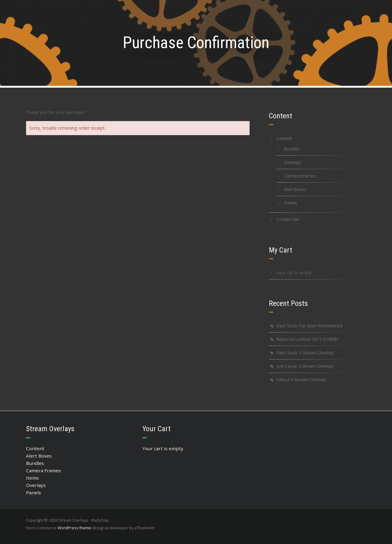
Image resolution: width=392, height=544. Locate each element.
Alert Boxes (295, 189)
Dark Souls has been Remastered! (310, 326)
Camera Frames (300, 176)
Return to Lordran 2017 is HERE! (307, 339)
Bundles (292, 149)
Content (284, 138)
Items (32, 478)
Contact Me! (288, 219)
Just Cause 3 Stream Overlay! (305, 366)
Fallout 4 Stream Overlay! (301, 380)
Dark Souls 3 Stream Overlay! (305, 353)
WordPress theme (74, 528)
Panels (291, 203)
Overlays (293, 162)
